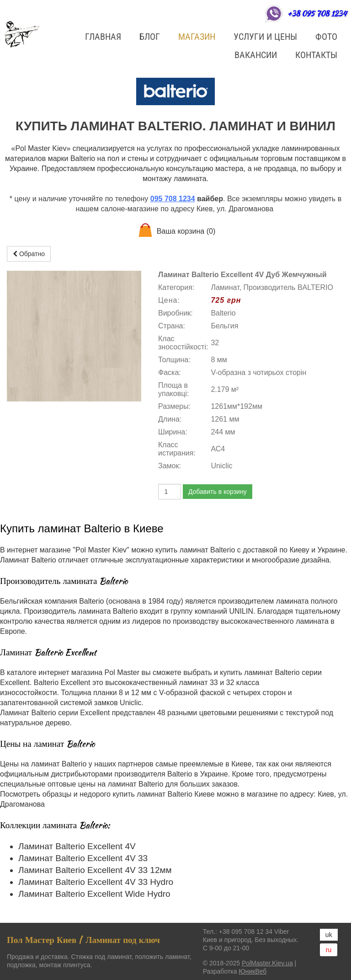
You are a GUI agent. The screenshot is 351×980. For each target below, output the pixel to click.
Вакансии (256, 55)
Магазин (197, 37)
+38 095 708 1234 (317, 13)
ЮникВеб (253, 971)
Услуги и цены (265, 37)
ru (329, 950)
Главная (103, 37)
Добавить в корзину (218, 492)
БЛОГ (150, 37)
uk (329, 935)
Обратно (29, 254)
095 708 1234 (173, 199)
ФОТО (326, 37)
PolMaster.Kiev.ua (267, 963)
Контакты (316, 55)
